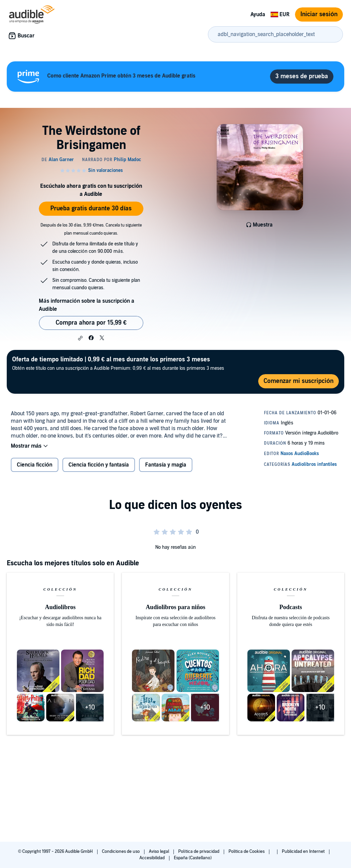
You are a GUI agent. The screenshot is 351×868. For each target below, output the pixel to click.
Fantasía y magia (166, 465)
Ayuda (258, 14)
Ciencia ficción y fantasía (99, 465)
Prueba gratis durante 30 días (91, 208)
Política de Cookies (247, 851)
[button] (80, 338)
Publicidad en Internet (304, 851)
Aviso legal (159, 851)
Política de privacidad (199, 851)
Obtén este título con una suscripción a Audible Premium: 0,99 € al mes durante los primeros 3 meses (118, 363)
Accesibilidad (153, 858)
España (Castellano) (193, 858)
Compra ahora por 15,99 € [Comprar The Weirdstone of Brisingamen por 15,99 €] (91, 323)
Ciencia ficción (35, 465)
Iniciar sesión (319, 14)
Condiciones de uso (121, 851)
